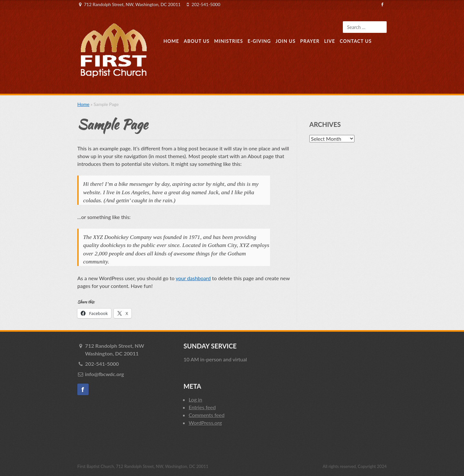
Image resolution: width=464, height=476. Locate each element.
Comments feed (206, 415)
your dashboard (193, 278)
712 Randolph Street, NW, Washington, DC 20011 (132, 5)
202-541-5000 (206, 5)
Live (330, 41)
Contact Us (356, 41)
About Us (197, 41)
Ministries (229, 41)
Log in (195, 400)
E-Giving (259, 41)
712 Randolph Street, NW (130, 350)
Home (171, 41)
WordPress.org (205, 423)
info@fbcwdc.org (105, 374)
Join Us (285, 41)
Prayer (310, 41)
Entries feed (202, 407)
